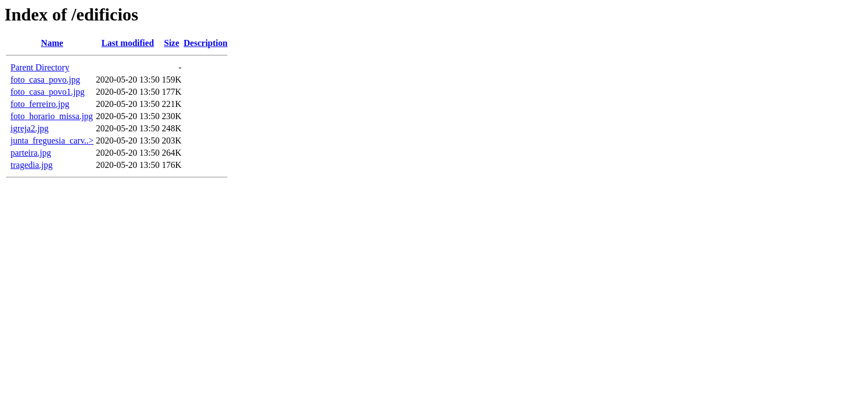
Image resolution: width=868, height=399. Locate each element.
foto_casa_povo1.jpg (48, 92)
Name (52, 43)
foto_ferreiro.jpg (40, 104)
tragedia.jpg (32, 165)
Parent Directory (40, 67)
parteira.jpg (31, 153)
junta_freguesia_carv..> (52, 140)
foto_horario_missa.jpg (52, 116)
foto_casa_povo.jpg (45, 80)
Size (172, 43)
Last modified (128, 43)
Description (206, 43)
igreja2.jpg (30, 128)
